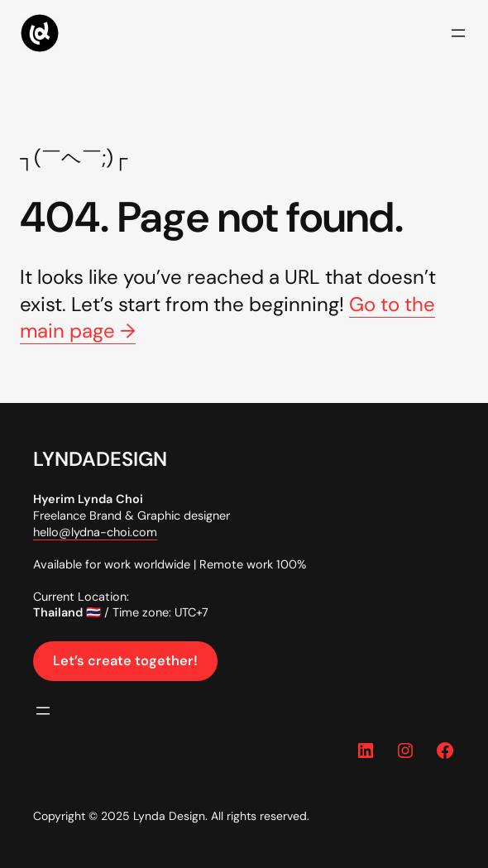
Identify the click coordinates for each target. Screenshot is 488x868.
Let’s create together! (125, 661)
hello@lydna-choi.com (95, 532)
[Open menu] (458, 33)
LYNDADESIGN (100, 459)
